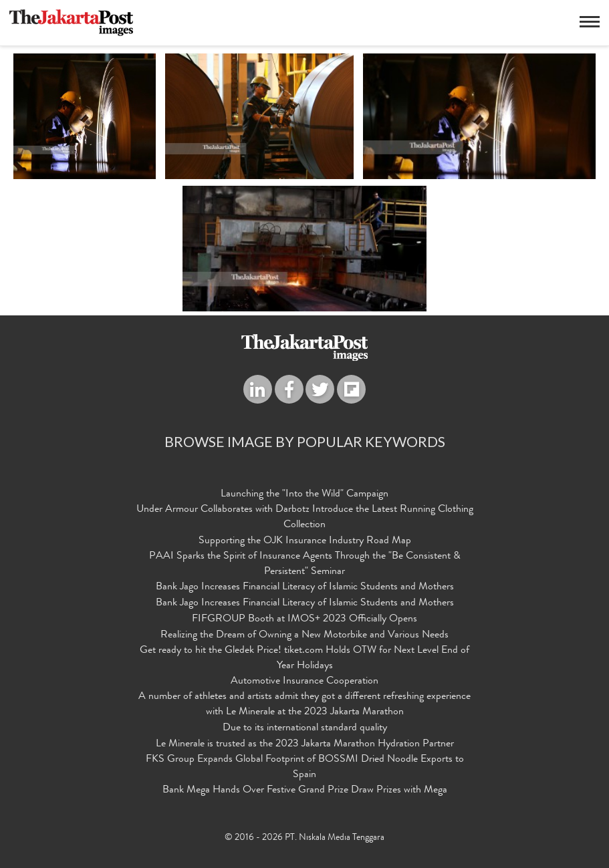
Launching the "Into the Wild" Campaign (304, 494)
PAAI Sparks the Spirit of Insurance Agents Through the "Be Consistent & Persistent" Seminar (305, 564)
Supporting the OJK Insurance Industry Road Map (305, 541)
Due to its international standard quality (305, 728)
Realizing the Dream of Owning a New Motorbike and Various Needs (304, 635)
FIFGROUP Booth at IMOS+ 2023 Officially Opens (304, 619)
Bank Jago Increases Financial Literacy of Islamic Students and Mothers (305, 587)
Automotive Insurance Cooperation (304, 682)
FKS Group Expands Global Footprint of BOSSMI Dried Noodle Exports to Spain (305, 767)
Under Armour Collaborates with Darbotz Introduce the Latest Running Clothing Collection (305, 518)
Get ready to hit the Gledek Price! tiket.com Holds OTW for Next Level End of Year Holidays (304, 659)
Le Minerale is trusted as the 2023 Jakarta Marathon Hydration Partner (305, 744)
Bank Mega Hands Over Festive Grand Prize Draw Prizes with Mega (305, 790)
